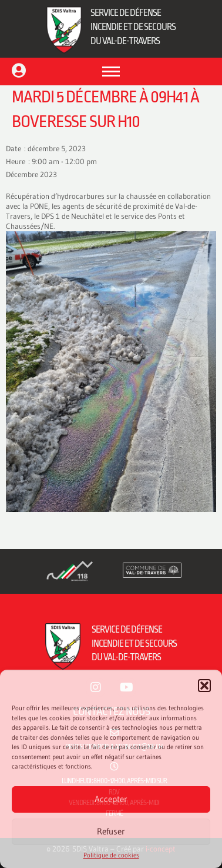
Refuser (111, 831)
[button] (204, 686)
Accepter (111, 799)
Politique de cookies (111, 855)
